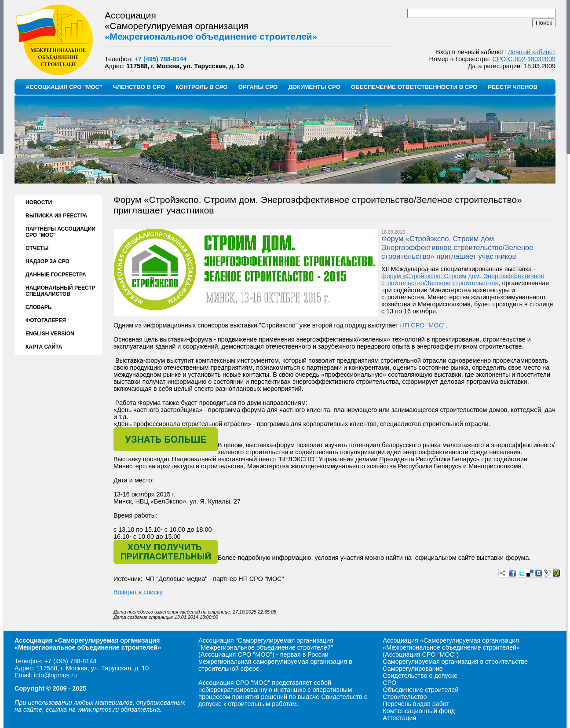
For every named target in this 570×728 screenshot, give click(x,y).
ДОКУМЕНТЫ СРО (314, 87)
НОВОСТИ (39, 202)
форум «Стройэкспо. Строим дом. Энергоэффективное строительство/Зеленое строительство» (463, 279)
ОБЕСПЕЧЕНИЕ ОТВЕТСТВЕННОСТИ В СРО (414, 87)
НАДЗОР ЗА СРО (47, 261)
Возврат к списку (138, 592)
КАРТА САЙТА (44, 347)
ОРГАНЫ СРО (258, 87)
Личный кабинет (532, 52)
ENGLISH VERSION (50, 334)
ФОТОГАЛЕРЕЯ (46, 320)
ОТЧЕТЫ (37, 248)
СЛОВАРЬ (38, 307)
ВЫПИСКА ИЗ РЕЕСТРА (56, 216)
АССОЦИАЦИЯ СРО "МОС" (64, 87)
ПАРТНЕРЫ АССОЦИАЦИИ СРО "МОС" (60, 232)
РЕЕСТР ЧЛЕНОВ (513, 87)
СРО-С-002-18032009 (524, 59)
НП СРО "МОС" (423, 325)
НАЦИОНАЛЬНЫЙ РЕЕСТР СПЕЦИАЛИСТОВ (60, 291)
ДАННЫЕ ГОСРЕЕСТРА (56, 275)
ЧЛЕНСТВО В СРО (139, 87)
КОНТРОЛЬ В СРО (201, 87)
